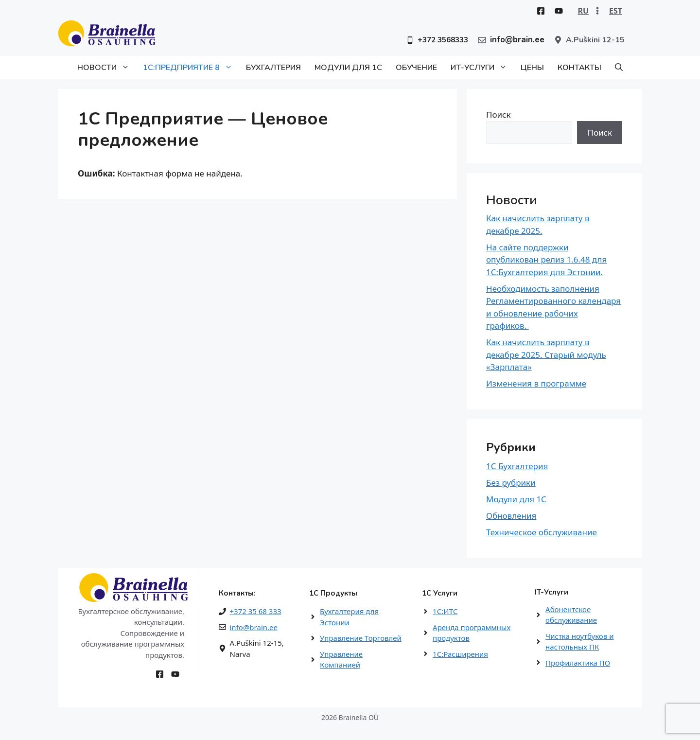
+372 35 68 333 (256, 611)
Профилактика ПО (578, 663)
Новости (107, 68)
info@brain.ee (254, 627)
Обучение (416, 68)
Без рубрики (511, 483)
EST (616, 11)
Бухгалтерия (273, 68)
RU (583, 11)
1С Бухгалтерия (517, 466)
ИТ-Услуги (482, 68)
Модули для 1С (348, 68)
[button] (619, 68)
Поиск (499, 115)
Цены (532, 68)
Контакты (579, 68)
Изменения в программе (536, 383)
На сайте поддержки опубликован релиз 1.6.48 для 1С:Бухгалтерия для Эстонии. (546, 260)
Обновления (511, 516)
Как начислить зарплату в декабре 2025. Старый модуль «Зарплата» (546, 354)
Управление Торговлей (361, 638)
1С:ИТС (445, 611)
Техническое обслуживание (542, 532)
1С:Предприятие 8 (191, 68)
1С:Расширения (460, 654)
